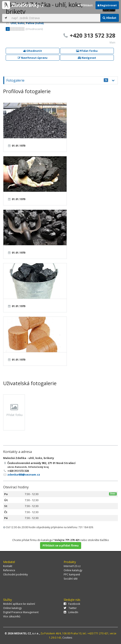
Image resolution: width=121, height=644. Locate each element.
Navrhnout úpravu (33, 58)
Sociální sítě (71, 579)
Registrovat (107, 5)
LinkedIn (71, 612)
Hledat (110, 18)
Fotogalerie (57, 80)
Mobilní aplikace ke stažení (19, 604)
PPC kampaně (72, 574)
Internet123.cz (72, 566)
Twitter (70, 608)
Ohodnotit (33, 51)
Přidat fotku (87, 51)
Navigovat (87, 58)
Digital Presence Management (21, 612)
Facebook (72, 604)
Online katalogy (73, 570)
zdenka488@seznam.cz (24, 475)
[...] (55, 18)
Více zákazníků (12, 616)
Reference (9, 570)
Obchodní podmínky (15, 574)
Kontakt (8, 566)
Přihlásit (85, 5)
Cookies (67, 638)
